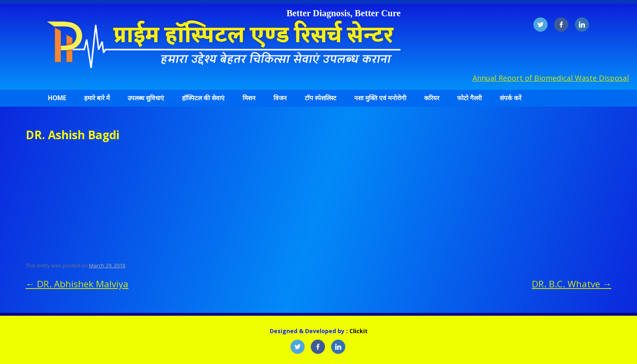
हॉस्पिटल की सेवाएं (203, 98)
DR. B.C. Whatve (572, 284)
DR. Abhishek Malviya (77, 284)
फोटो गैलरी (469, 98)
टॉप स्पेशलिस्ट (321, 98)
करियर (432, 98)
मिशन (249, 98)
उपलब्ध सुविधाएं (146, 98)
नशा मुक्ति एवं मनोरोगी (380, 98)
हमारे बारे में (97, 98)
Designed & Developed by (308, 331)
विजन (280, 98)
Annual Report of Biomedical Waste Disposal (551, 78)
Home (57, 98)
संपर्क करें (510, 98)
